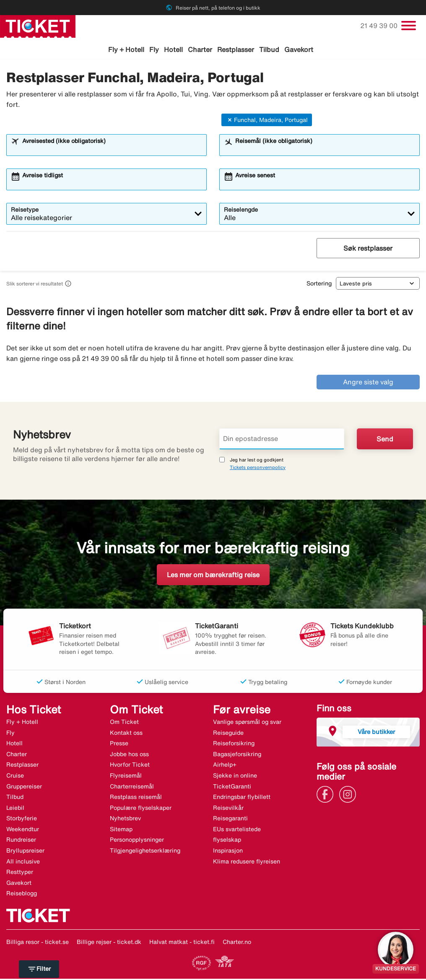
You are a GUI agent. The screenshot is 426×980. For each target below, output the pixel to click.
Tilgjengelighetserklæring (145, 852)
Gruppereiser (24, 788)
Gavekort (299, 49)
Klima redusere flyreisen (247, 863)
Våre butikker (376, 733)
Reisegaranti (230, 820)
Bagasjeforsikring (237, 755)
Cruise (15, 777)
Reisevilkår (228, 809)
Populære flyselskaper (141, 809)
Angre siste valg (368, 384)
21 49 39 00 (380, 26)
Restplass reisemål (136, 798)
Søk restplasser (368, 250)
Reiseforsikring (234, 744)
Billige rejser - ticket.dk (109, 943)
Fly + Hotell (126, 49)
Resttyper (20, 874)
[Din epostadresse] (282, 440)
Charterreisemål (132, 788)
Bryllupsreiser (25, 852)
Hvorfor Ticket (130, 766)
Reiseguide (228, 734)
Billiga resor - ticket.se (38, 943)
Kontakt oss (126, 734)
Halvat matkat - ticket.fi (182, 943)
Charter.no (237, 943)
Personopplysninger (137, 841)
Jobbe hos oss (129, 755)
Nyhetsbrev (125, 820)
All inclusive (23, 863)
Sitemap (121, 830)
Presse (119, 744)
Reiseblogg (22, 895)
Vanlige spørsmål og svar (247, 723)
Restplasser (236, 49)
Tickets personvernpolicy (258, 468)
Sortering (319, 285)
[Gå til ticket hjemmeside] (38, 26)
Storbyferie (22, 820)
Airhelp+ (225, 766)
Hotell (173, 49)
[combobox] (112, 150)
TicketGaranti (232, 788)
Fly (154, 49)
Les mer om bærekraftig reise (213, 576)
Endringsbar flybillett (242, 798)
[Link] (327, 795)
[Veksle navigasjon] (409, 26)
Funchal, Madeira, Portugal (267, 121)
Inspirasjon (228, 852)
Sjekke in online (235, 777)
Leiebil (15, 809)
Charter (200, 49)
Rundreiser (21, 841)
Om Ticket (124, 723)
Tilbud (269, 49)
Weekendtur (23, 830)
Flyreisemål (126, 777)
